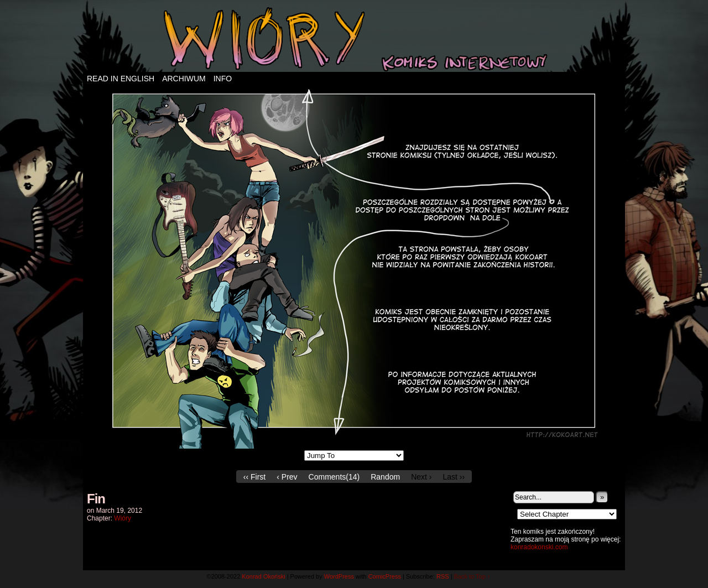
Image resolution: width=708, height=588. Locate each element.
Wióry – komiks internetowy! (354, 39)
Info (223, 79)
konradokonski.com (539, 547)
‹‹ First (254, 477)
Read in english (121, 79)
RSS (443, 576)
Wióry (123, 518)
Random (385, 477)
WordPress (339, 576)
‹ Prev (287, 477)
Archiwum (184, 79)
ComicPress (385, 576)
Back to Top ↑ (472, 576)
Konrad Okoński (263, 576)
